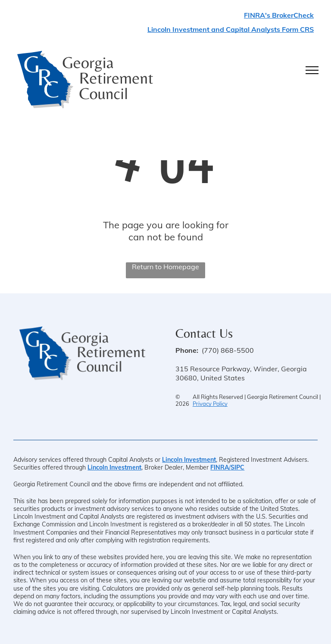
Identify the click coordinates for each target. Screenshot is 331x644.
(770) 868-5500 (228, 350)
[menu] (312, 70)
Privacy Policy (210, 404)
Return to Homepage (165, 267)
